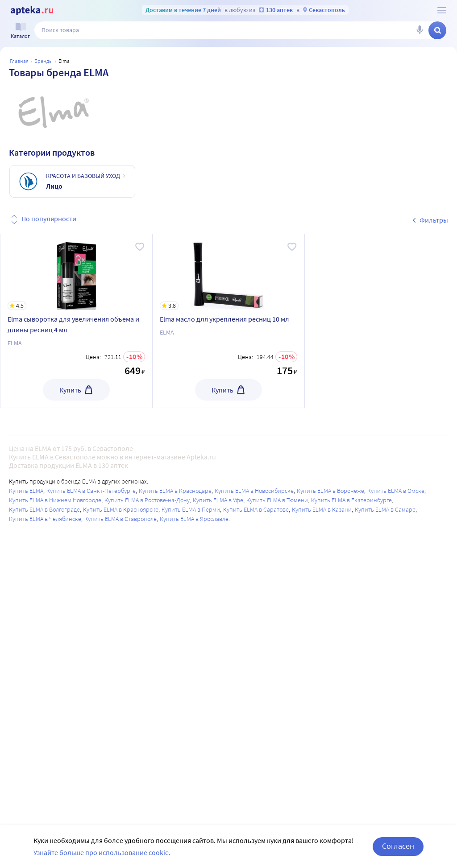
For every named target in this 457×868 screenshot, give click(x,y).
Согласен (398, 846)
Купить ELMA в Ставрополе (120, 519)
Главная (19, 61)
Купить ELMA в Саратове (256, 509)
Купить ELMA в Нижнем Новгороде (55, 500)
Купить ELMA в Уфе (218, 500)
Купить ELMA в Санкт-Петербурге (91, 491)
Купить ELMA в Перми (191, 509)
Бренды (44, 61)
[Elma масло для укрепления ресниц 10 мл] (228, 272)
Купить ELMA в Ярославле (194, 519)
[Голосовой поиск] (420, 30)
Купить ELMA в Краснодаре (175, 491)
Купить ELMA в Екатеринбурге (351, 500)
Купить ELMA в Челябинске (45, 519)
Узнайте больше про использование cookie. (102, 852)
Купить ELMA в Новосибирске (254, 491)
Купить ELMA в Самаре (385, 509)
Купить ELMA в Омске (396, 491)
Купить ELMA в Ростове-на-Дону (147, 500)
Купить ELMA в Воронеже (330, 491)
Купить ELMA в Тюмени (277, 500)
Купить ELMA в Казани (322, 509)
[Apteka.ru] (32, 11)
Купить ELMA (26, 491)
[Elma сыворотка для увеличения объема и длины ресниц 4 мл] (76, 272)
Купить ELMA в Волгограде (44, 509)
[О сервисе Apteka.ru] (442, 10)
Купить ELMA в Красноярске (121, 509)
